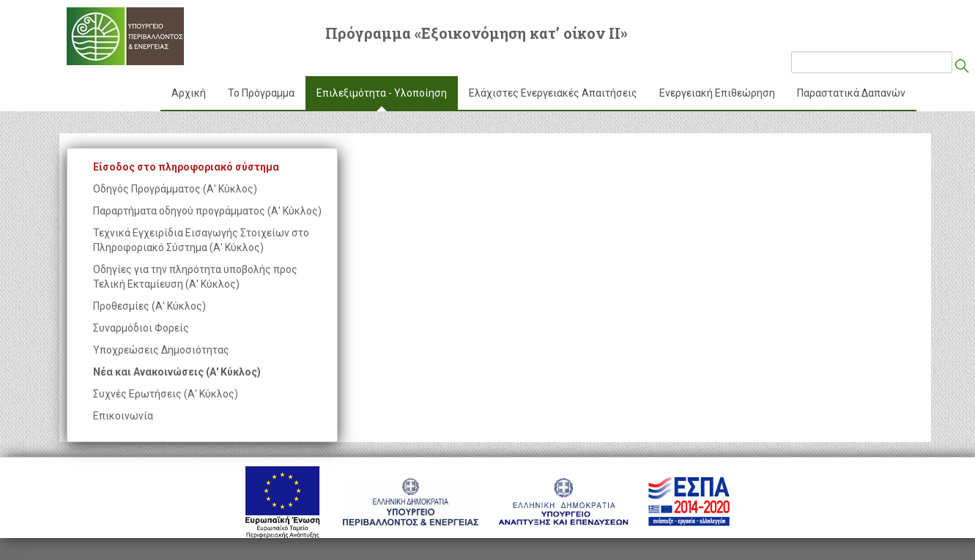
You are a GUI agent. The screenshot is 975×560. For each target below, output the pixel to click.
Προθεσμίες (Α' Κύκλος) (149, 306)
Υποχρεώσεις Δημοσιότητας (161, 350)
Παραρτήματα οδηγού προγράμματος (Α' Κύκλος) (207, 211)
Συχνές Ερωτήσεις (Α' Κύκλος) (166, 394)
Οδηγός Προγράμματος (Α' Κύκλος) (175, 189)
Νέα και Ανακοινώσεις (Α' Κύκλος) (177, 372)
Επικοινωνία (123, 416)
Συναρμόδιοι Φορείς (141, 328)
